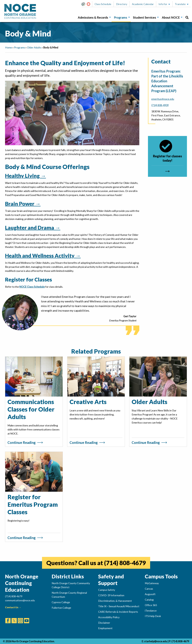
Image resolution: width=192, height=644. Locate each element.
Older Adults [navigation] (34, 47)
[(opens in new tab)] (8, 618)
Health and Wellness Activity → (43, 256)
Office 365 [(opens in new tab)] (151, 605)
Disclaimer (104, 623)
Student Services (145, 17)
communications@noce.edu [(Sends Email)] (20, 600)
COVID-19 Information (111, 595)
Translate (180, 4)
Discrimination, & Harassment (115, 601)
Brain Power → (23, 204)
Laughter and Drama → (33, 228)
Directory (122, 4)
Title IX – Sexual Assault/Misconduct (119, 606)
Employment (105, 628)
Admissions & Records (93, 17)
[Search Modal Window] (187, 18)
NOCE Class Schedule (32, 287)
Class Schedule (103, 4)
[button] (84, 4)
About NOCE (171, 17)
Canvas (90, 4)
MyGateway (84, 4)
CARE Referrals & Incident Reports (118, 612)
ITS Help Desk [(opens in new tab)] (153, 616)
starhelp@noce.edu (156, 641)
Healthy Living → (25, 176)
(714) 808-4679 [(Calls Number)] (14, 596)
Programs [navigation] (19, 47)
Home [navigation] (9, 47)
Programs (121, 17)
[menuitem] (94, 18)
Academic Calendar (143, 4)
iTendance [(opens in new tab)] (151, 611)
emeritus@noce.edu (163, 99)
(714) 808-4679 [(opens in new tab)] (125, 563)
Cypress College (61, 602)
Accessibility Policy (109, 617)
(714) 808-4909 (160, 105)
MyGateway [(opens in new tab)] (152, 583)
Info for (163, 4)
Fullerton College (61, 608)
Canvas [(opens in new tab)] (149, 589)
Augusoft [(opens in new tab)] (150, 594)
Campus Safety (107, 590)
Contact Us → (13, 607)
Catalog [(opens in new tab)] (149, 600)
